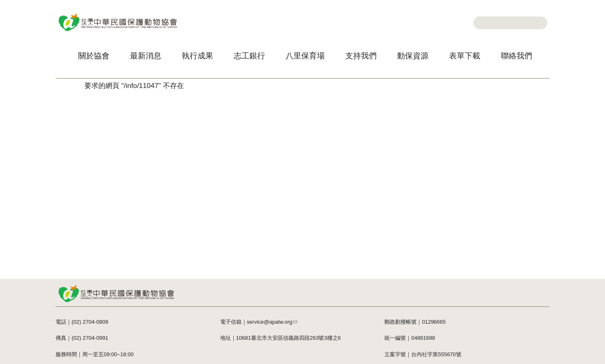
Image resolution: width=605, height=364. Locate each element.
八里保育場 (305, 56)
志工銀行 (249, 56)
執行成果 (198, 56)
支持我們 (361, 56)
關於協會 (94, 56)
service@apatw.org (272, 322)
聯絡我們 (517, 56)
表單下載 (465, 56)
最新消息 (146, 56)
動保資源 (413, 56)
